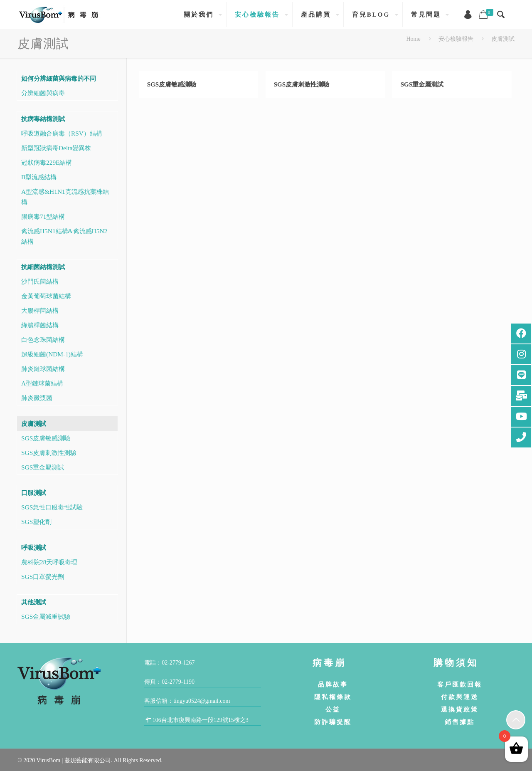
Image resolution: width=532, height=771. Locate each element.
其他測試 (34, 602)
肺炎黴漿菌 (37, 398)
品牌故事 (333, 684)
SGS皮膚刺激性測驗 (302, 84)
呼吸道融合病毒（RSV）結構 (62, 133)
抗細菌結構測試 (43, 267)
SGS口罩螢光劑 (43, 577)
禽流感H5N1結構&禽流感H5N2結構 (64, 236)
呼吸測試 (34, 547)
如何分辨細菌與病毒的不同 (59, 78)
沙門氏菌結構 (40, 281)
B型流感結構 (39, 177)
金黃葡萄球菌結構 (46, 296)
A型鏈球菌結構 (42, 383)
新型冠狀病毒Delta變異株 (56, 148)
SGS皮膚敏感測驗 (172, 84)
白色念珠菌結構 (43, 340)
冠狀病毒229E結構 (47, 162)
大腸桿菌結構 (40, 310)
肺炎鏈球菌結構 (43, 369)
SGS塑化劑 (36, 522)
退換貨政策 (460, 709)
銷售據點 (460, 722)
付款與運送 (460, 697)
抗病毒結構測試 (43, 119)
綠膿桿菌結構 (40, 325)
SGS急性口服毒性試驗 (52, 507)
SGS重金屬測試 (422, 84)
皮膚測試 (503, 39)
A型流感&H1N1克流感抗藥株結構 (65, 197)
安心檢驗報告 (456, 39)
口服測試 (34, 493)
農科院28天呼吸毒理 (49, 562)
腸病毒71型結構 (43, 216)
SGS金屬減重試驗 (46, 617)
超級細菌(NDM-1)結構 (52, 354)
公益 (333, 709)
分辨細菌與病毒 (43, 93)
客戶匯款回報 (460, 684)
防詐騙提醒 (333, 722)
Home (413, 39)
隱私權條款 (333, 697)
